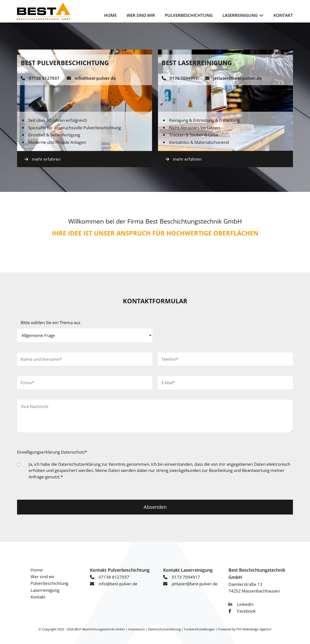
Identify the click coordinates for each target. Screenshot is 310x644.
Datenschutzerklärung (79, 464)
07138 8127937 (44, 78)
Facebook (246, 611)
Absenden (155, 507)
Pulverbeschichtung (189, 15)
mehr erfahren (46, 159)
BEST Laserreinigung (197, 63)
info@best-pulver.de (95, 78)
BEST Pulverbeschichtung (65, 63)
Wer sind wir (141, 15)
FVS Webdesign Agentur (254, 629)
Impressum (136, 629)
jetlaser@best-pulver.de (237, 78)
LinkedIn (245, 604)
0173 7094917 (184, 78)
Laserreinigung (240, 15)
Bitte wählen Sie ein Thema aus (51, 322)
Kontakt (283, 15)
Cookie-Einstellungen (199, 629)
